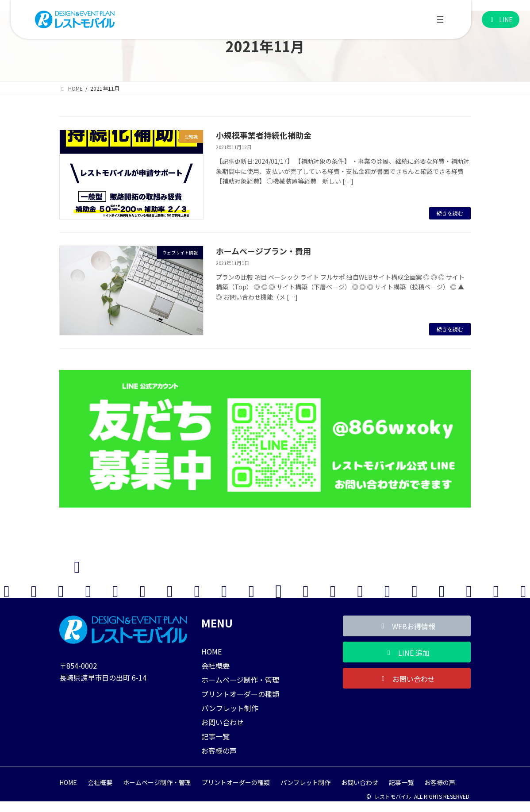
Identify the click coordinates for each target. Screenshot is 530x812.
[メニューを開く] (440, 19)
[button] (501, 20)
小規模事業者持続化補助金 (264, 135)
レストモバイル (393, 796)
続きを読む (450, 213)
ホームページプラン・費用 (263, 251)
